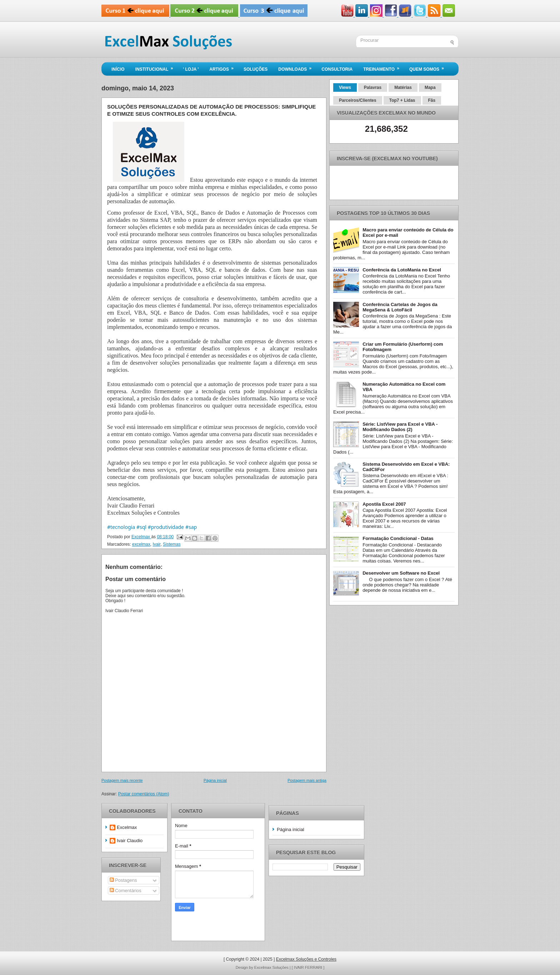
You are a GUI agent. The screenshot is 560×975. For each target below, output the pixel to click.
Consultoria (337, 69)
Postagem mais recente (122, 780)
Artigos (224, 67)
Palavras (373, 87)
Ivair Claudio (130, 841)
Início (118, 69)
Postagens (123, 880)
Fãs (432, 100)
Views (345, 87)
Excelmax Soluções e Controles (306, 959)
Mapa (430, 87)
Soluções (256, 69)
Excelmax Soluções (272, 967)
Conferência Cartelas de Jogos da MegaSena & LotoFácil (400, 307)
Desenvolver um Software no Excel (401, 573)
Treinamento (384, 67)
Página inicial (215, 780)
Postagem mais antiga (307, 780)
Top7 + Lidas (402, 100)
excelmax (141, 544)
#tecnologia (121, 527)
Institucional (157, 67)
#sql (141, 527)
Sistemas (172, 544)
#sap (191, 527)
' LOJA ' (191, 69)
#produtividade (166, 527)
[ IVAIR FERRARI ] (308, 967)
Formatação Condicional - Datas (398, 538)
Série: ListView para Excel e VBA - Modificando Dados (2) (400, 427)
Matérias (403, 87)
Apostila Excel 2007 (384, 504)
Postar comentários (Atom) (144, 794)
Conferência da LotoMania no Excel (402, 270)
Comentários (126, 891)
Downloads (297, 67)
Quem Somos (429, 67)
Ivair (156, 544)
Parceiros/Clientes (358, 100)
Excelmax (127, 827)
